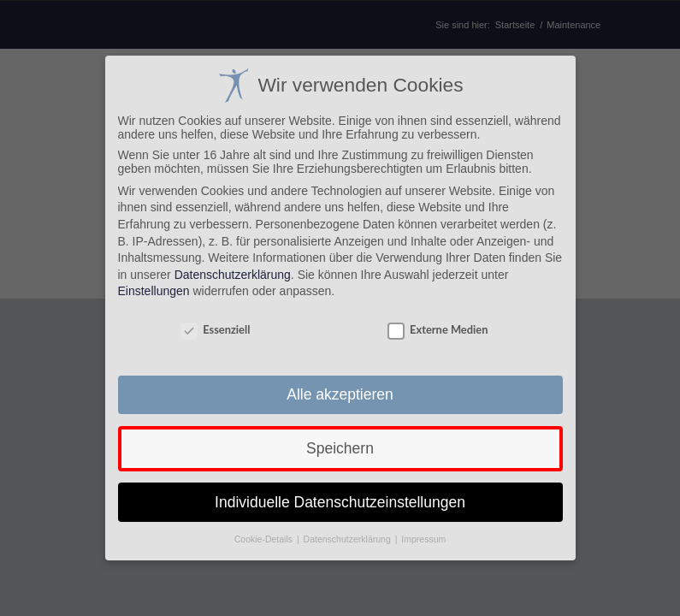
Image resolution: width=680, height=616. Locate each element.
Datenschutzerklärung (233, 275)
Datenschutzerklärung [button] (349, 539)
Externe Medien (438, 329)
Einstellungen (154, 291)
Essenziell (215, 329)
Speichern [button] (340, 448)
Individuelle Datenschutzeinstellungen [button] (340, 502)
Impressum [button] (423, 539)
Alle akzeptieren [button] (340, 394)
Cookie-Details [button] (265, 539)
